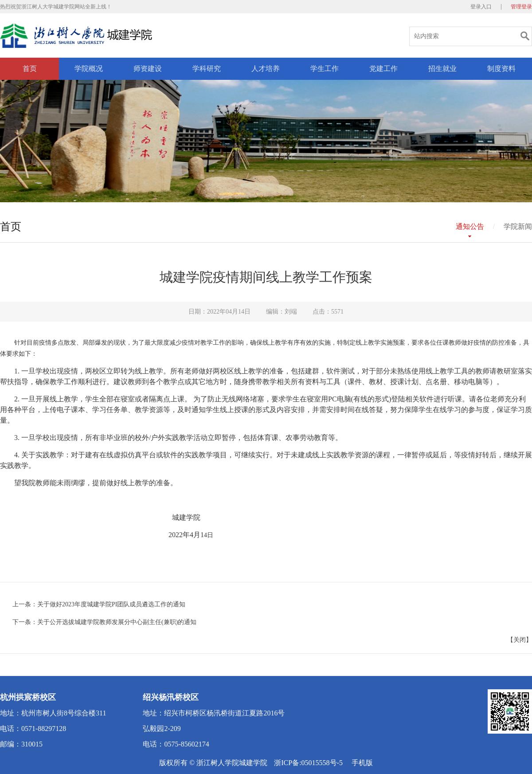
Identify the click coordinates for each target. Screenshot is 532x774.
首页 (30, 69)
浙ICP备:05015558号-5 (308, 763)
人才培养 (266, 69)
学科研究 (207, 69)
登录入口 (481, 7)
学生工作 (325, 69)
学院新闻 (518, 226)
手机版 (362, 763)
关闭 (520, 640)
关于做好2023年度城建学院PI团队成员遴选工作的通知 (111, 604)
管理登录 (521, 7)
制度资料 (501, 69)
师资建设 (148, 69)
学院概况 (89, 69)
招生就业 (442, 69)
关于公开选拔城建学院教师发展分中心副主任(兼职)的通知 (117, 622)
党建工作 (383, 69)
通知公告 (470, 226)
